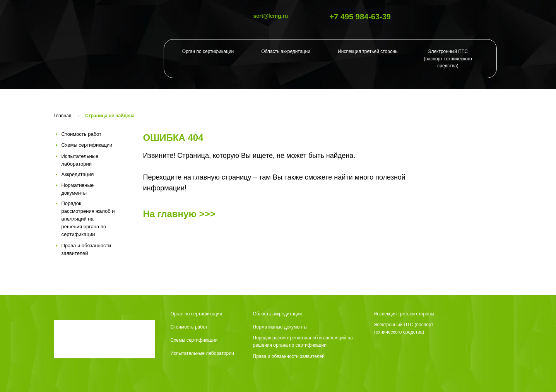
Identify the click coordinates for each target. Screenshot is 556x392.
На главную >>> (179, 214)
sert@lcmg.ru (271, 16)
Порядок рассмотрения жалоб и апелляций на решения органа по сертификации (303, 342)
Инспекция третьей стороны (368, 51)
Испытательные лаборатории (202, 353)
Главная (63, 116)
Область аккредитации (286, 51)
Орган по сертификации (208, 51)
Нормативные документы (280, 327)
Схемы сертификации (194, 340)
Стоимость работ (189, 327)
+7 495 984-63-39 (360, 17)
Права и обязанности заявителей (289, 356)
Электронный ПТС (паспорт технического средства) (448, 59)
